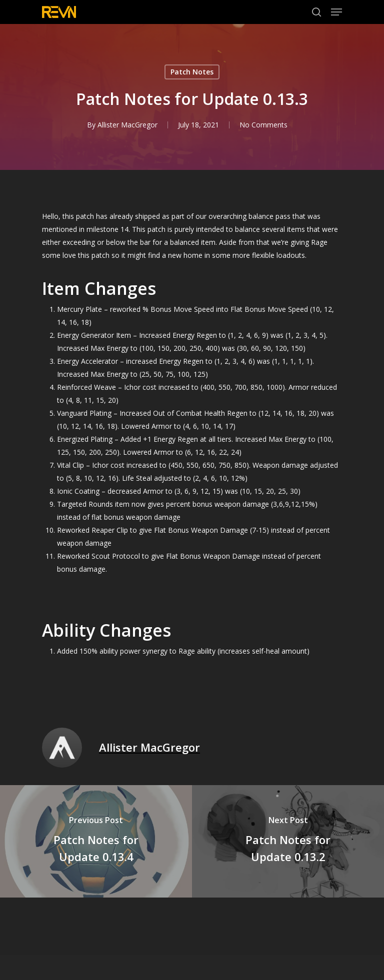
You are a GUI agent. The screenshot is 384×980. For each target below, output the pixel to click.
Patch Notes (192, 72)
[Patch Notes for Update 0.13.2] (288, 841)
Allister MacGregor (127, 125)
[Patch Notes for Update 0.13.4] (96, 841)
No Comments (263, 125)
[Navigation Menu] (336, 12)
